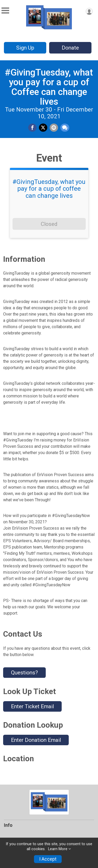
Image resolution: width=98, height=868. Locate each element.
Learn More (58, 849)
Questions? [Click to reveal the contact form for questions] (24, 673)
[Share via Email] (54, 128)
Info (8, 825)
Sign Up (25, 48)
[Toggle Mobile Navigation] (5, 11)
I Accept (48, 859)
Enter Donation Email (36, 740)
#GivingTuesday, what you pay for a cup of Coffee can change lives (49, 87)
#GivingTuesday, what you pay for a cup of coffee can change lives (49, 189)
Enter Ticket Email (32, 706)
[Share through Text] (65, 128)
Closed (49, 224)
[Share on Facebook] (32, 128)
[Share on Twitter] (43, 128)
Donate (70, 48)
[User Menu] (89, 11)
